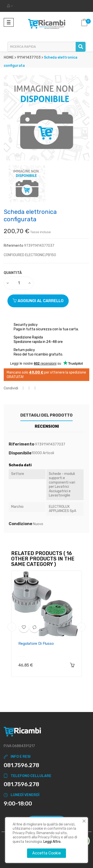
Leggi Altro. (52, 842)
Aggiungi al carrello (38, 301)
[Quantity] (19, 283)
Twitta (29, 388)
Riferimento (14, 246)
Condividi (23, 388)
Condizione (20, 524)
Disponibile (20, 453)
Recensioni (47, 426)
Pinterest (35, 388)
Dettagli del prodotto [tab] (46, 415)
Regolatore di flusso (36, 644)
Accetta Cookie (46, 853)
